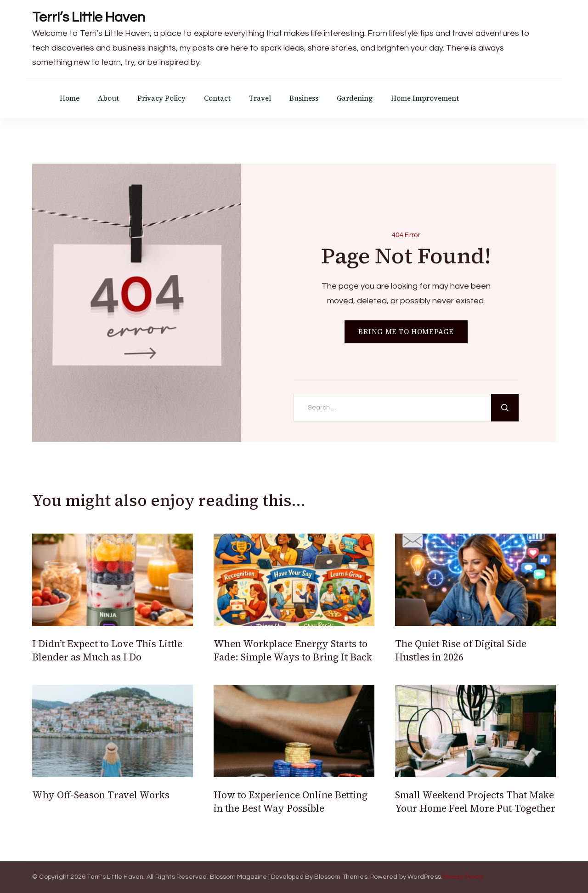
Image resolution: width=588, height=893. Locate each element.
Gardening (355, 98)
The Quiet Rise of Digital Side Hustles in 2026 (461, 650)
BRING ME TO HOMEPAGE (406, 332)
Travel (260, 98)
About (108, 98)
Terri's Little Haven (115, 877)
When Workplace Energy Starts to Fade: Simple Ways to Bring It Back (293, 650)
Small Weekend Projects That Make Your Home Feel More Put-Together (475, 802)
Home (70, 98)
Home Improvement (425, 98)
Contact (217, 98)
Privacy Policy (161, 98)
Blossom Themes (341, 877)
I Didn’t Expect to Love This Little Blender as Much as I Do (107, 650)
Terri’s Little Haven (89, 17)
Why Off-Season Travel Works (101, 795)
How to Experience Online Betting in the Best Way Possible (291, 802)
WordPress (424, 877)
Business (304, 98)
